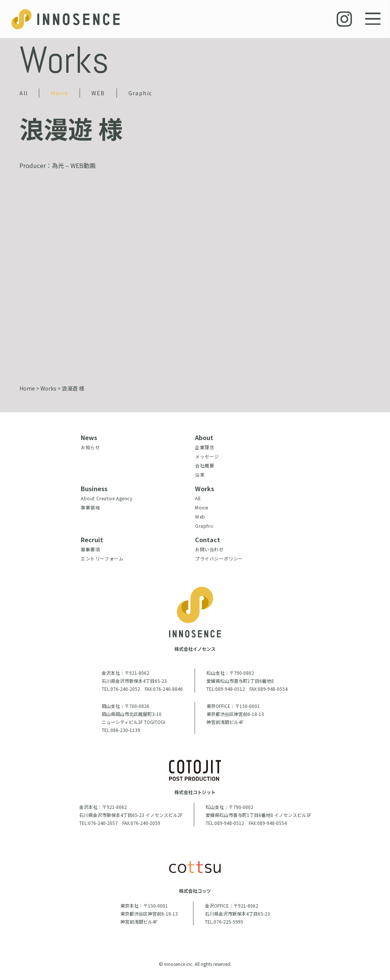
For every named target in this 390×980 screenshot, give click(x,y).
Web (200, 516)
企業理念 (205, 447)
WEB (98, 93)
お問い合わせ (209, 549)
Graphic (140, 93)
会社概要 (205, 465)
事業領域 (90, 507)
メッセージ (207, 456)
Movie (59, 93)
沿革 (200, 475)
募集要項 (90, 549)
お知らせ (90, 447)
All (23, 93)
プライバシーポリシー (219, 558)
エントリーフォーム (102, 558)
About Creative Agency (107, 498)
